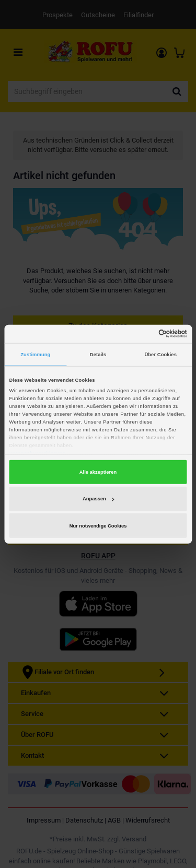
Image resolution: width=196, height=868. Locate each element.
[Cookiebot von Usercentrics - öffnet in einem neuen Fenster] (142, 334)
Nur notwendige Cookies (98, 526)
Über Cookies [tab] (160, 355)
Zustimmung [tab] (35, 355)
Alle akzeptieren (98, 472)
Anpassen (98, 499)
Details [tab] (98, 355)
